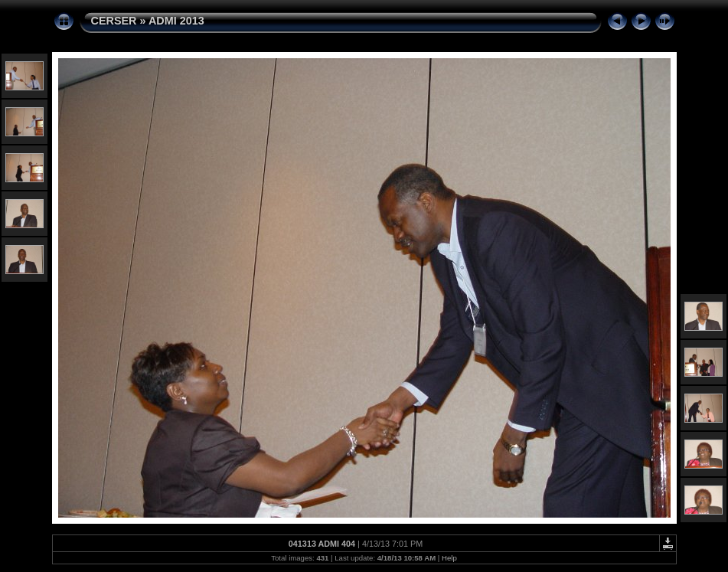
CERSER (114, 21)
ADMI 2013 (176, 21)
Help (449, 558)
